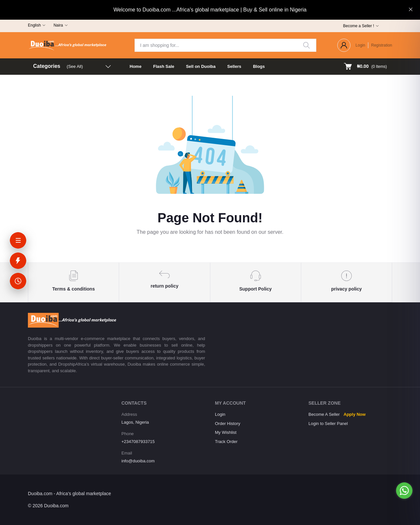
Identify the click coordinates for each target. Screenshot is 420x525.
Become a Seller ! (358, 26)
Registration (382, 45)
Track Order (226, 442)
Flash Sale (164, 66)
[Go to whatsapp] (404, 491)
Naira (58, 25)
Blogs (259, 66)
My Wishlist (226, 432)
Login (360, 45)
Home (136, 66)
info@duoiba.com (138, 461)
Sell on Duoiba (201, 66)
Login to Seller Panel (328, 424)
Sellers (234, 66)
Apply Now (355, 414)
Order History (228, 424)
